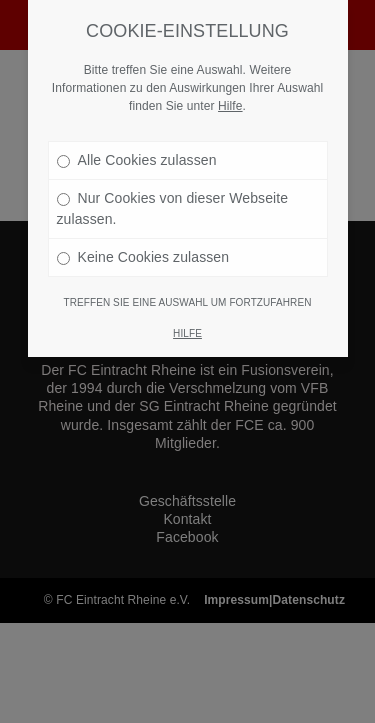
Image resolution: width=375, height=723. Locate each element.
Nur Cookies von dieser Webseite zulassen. (173, 192)
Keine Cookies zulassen (143, 241)
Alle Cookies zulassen (137, 144)
